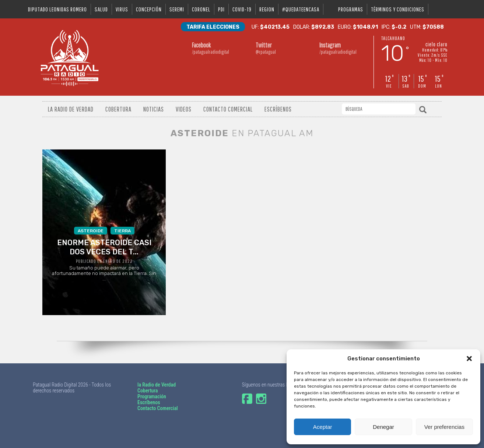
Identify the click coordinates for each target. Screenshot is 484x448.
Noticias (154, 109)
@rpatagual (274, 48)
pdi (221, 9)
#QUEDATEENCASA (301, 9)
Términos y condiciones (398, 9)
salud (101, 9)
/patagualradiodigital (211, 48)
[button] (469, 359)
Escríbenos (278, 109)
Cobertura (118, 109)
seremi (177, 9)
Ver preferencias (444, 427)
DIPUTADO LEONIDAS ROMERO (57, 9)
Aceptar (323, 427)
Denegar (383, 427)
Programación (152, 396)
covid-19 (242, 9)
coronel (201, 9)
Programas (351, 9)
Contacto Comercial (228, 109)
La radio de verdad (71, 109)
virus (122, 9)
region (267, 9)
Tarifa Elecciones (213, 27)
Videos (184, 109)
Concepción (149, 9)
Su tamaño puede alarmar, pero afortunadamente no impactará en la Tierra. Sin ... (104, 254)
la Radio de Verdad (157, 385)
